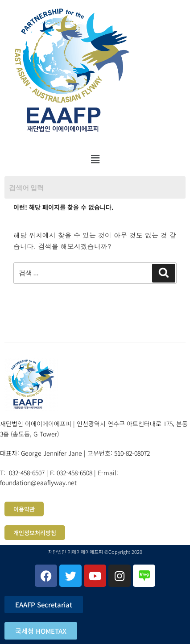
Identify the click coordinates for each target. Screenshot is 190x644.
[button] (95, 159)
